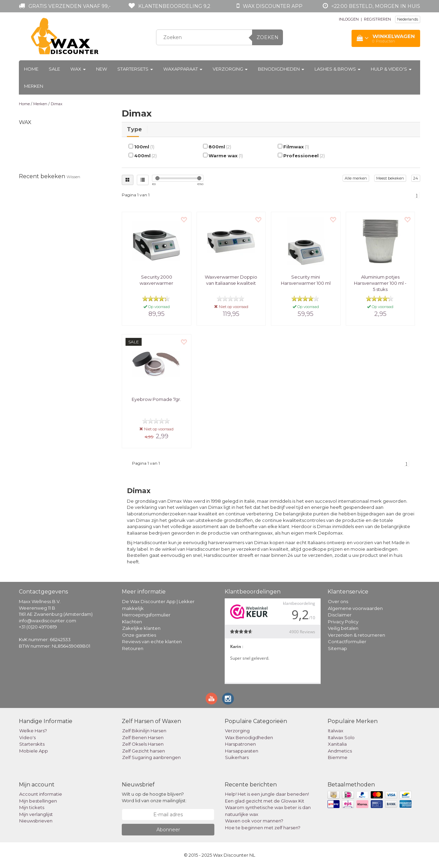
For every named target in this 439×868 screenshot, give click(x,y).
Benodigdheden (281, 69)
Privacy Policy (343, 622)
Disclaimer (340, 615)
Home (31, 69)
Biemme (338, 757)
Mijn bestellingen (38, 801)
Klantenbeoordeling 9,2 (174, 6)
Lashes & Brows (337, 69)
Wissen (73, 177)
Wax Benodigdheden (249, 737)
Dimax (57, 104)
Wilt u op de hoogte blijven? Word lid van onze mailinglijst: (154, 797)
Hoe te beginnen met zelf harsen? (263, 828)
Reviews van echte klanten (152, 641)
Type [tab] (134, 129)
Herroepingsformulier (146, 615)
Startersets (135, 69)
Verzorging (230, 69)
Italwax (336, 731)
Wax (78, 69)
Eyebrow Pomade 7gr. (156, 399)
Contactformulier (347, 641)
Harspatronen (240, 744)
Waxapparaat (183, 69)
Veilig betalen (343, 628)
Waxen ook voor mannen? (254, 821)
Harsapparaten (242, 751)
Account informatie (41, 794)
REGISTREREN (377, 19)
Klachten (132, 622)
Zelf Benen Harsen (143, 737)
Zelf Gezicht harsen (144, 751)
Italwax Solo (341, 737)
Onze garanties (139, 635)
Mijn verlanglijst (36, 814)
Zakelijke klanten (141, 628)
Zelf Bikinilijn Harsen (144, 731)
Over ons (338, 601)
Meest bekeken (390, 178)
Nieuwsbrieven (36, 821)
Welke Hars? (33, 731)
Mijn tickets (32, 807)
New (102, 69)
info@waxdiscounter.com (48, 621)
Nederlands (408, 19)
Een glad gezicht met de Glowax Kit (265, 801)
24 (416, 178)
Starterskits (32, 744)
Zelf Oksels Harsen (143, 744)
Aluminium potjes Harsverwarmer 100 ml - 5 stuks (380, 283)
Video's (27, 737)
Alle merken (356, 178)
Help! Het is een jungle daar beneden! (267, 794)
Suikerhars (237, 757)
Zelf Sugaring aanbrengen (151, 757)
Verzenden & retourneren (357, 635)
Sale (54, 69)
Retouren (133, 648)
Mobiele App (34, 751)
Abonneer (168, 830)
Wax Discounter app (273, 6)
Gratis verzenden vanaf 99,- (69, 6)
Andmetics (340, 751)
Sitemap (337, 648)
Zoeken (268, 37)
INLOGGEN (349, 19)
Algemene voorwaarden (355, 608)
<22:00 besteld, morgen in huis (376, 6)
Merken (34, 86)
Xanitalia (337, 744)
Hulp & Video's (391, 69)
